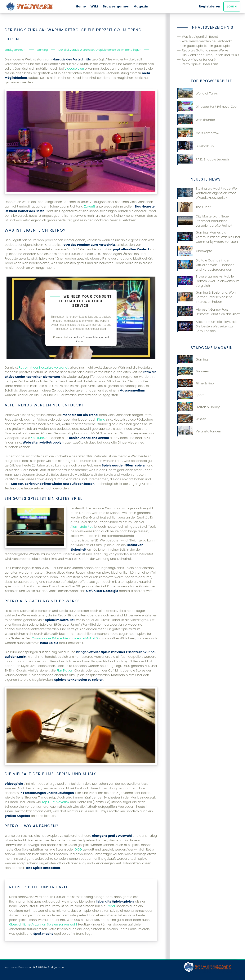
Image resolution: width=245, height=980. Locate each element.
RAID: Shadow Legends (203, 159)
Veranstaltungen (199, 431)
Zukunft (89, 206)
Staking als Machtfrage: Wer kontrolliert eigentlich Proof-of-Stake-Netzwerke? (207, 193)
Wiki (94, 6)
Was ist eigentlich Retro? (200, 37)
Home (81, 6)
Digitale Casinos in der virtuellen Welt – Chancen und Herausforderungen (206, 265)
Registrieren (210, 6)
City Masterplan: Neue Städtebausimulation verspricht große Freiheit (205, 221)
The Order (194, 207)
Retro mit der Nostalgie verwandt (44, 367)
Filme (101, 420)
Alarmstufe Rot (82, 527)
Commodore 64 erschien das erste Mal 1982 (65, 638)
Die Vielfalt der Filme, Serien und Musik (210, 55)
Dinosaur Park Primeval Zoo (207, 107)
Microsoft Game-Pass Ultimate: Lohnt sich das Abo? (209, 312)
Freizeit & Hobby (198, 407)
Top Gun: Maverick (56, 802)
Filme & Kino (196, 383)
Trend (111, 906)
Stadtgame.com (57, 967)
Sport (190, 395)
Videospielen (74, 69)
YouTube (38, 438)
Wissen (192, 419)
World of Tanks (197, 93)
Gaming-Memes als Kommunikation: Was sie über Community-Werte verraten (209, 237)
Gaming (193, 360)
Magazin (141, 6)
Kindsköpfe (195, 251)
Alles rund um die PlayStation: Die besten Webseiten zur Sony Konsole (209, 326)
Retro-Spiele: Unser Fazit (200, 64)
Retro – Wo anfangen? (199, 60)
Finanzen (193, 371)
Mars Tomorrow (198, 133)
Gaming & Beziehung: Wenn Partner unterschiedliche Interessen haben (207, 297)
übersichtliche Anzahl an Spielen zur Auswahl (43, 924)
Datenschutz (25, 967)
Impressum (11, 967)
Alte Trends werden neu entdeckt (207, 41)
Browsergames (116, 6)
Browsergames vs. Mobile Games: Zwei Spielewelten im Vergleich (208, 281)
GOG (78, 849)
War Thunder (196, 120)
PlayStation (65, 670)
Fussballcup (195, 146)
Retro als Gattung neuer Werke (205, 50)
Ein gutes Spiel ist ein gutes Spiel (206, 46)
